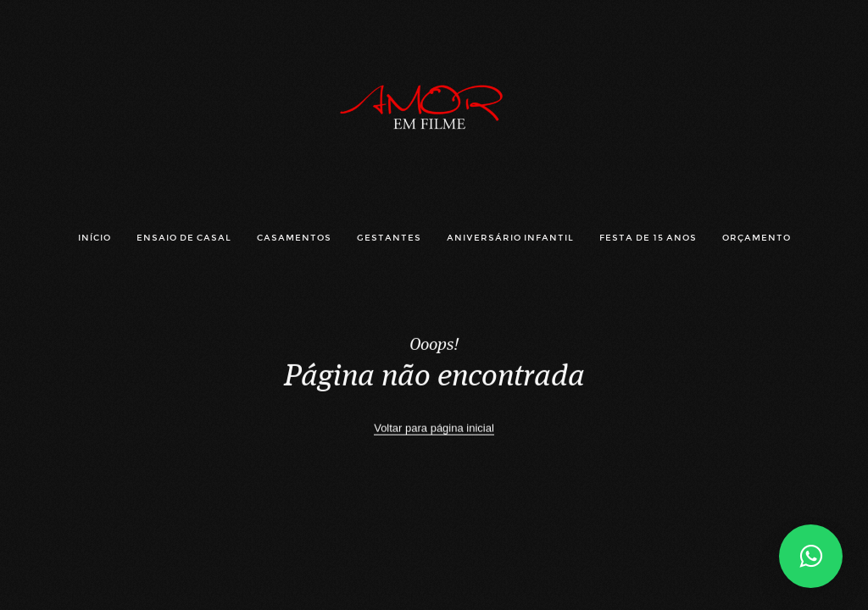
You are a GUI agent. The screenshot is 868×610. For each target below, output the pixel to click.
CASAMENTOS (294, 238)
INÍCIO (95, 238)
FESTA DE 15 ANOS (648, 238)
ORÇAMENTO (757, 238)
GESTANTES (389, 238)
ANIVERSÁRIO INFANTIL (510, 238)
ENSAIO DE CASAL (184, 238)
